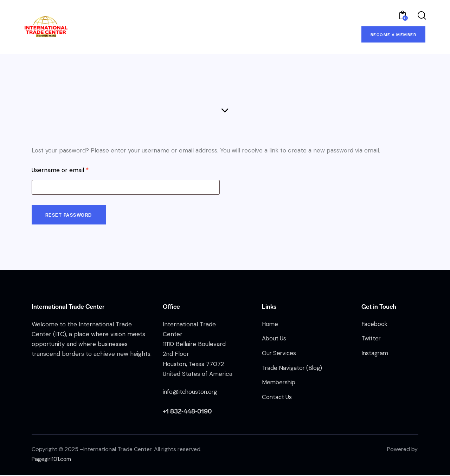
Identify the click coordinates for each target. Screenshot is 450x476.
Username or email (72, 170)
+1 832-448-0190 (188, 412)
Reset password (70, 216)
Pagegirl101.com (52, 460)
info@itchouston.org (191, 393)
